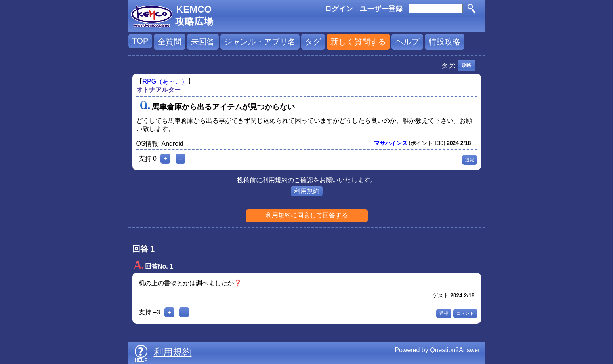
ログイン (339, 9)
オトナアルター (159, 90)
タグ (313, 42)
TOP (140, 41)
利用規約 (307, 191)
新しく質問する (358, 42)
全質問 (170, 42)
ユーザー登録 (381, 9)
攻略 (466, 65)
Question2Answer (455, 350)
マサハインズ (391, 143)
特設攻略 (445, 42)
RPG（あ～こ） (165, 81)
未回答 (203, 42)
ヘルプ (407, 42)
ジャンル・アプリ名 (260, 42)
